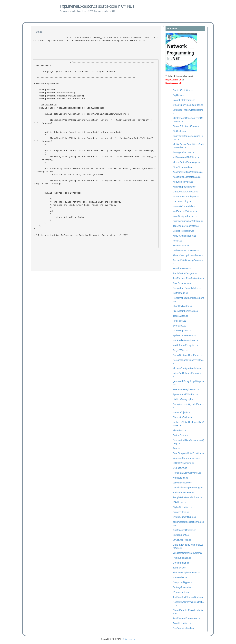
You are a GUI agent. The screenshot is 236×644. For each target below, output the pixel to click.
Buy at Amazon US (173, 80)
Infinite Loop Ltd (128, 639)
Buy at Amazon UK (174, 83)
